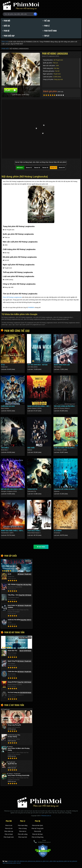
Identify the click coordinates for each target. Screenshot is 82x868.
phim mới (16, 861)
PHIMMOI (31, 307)
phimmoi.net (31, 861)
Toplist (46, 36)
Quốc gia (6, 26)
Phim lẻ (46, 26)
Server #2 (37, 168)
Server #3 (45, 168)
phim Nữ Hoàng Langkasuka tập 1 (63, 317)
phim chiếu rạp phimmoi (57, 861)
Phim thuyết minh (50, 31)
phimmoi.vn (39, 861)
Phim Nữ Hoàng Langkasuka (12, 297)
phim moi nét (68, 861)
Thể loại (46, 21)
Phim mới (5, 42)
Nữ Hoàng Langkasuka (8, 317)
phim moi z (46, 861)
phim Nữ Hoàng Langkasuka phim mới (57, 319)
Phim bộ (6, 31)
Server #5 (62, 168)
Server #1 (29, 168)
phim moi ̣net (17, 863)
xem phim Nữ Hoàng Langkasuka (43, 317)
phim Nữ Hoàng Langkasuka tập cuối (12, 319)
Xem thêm (41, 547)
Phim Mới (6, 21)
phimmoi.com (23, 861)
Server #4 (53, 168)
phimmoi (11, 861)
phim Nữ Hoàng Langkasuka (24, 317)
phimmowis (9, 863)
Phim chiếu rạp (8, 36)
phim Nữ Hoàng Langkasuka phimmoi (35, 319)
